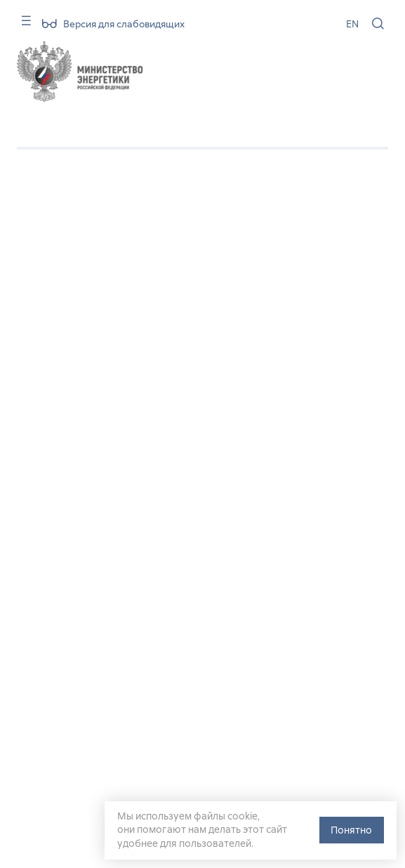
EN (352, 24)
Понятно (351, 830)
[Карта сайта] (21, 26)
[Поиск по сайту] (378, 24)
